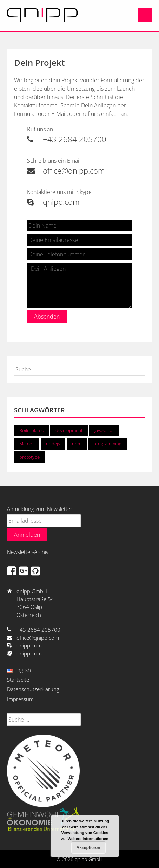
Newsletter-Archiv (28, 552)
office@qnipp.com (66, 171)
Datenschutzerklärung (33, 689)
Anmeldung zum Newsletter (40, 509)
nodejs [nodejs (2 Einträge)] (53, 444)
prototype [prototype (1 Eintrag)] (29, 457)
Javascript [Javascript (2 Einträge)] (104, 430)
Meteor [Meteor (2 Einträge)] (27, 444)
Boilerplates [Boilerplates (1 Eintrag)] (31, 430)
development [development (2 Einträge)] (69, 430)
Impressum (20, 699)
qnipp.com (53, 202)
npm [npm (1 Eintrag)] (77, 444)
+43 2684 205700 (67, 139)
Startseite (18, 680)
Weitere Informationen (88, 839)
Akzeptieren (88, 848)
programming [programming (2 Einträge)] (107, 444)
